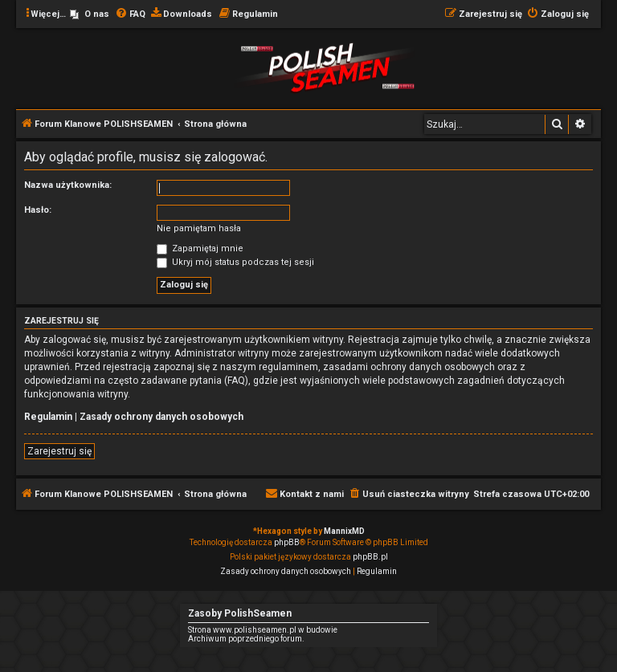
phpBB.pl (370, 557)
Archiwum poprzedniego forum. (246, 639)
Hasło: (38, 210)
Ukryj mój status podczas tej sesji (235, 262)
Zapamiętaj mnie (200, 248)
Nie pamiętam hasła (199, 228)
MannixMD (344, 531)
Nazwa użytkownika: (68, 185)
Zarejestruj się (59, 451)
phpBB (287, 542)
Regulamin (48, 417)
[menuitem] (90, 14)
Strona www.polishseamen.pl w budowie (263, 630)
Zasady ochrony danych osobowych (161, 417)
